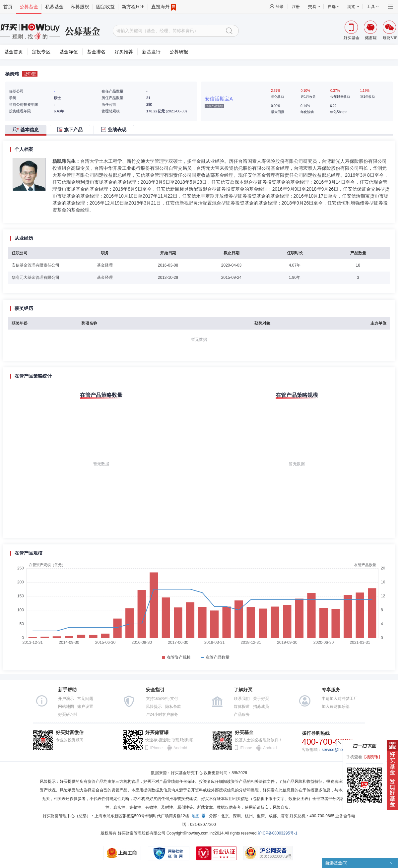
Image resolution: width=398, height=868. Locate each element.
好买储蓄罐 (157, 733)
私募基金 (54, 7)
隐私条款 (173, 707)
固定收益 (105, 7)
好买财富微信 (70, 733)
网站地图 (66, 707)
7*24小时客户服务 (162, 714)
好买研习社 (68, 714)
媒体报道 (242, 707)
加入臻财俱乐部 (336, 707)
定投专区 (41, 52)
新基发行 (151, 52)
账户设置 (85, 707)
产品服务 (242, 714)
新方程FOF (133, 7)
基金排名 (96, 52)
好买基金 (244, 733)
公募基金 (29, 7)
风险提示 (154, 707)
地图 (196, 816)
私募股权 (80, 7)
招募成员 (261, 707)
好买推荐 (124, 52)
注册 (296, 7)
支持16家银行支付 (162, 699)
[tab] (27, 130)
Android (180, 748)
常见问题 (85, 699)
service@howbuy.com (341, 750)
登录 (280, 7)
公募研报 (179, 52)
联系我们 (242, 699)
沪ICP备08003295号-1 (278, 833)
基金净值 (69, 52)
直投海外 (164, 7)
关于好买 (261, 699)
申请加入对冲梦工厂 (340, 699)
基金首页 (14, 52)
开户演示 (66, 699)
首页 (8, 7)
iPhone (156, 748)
